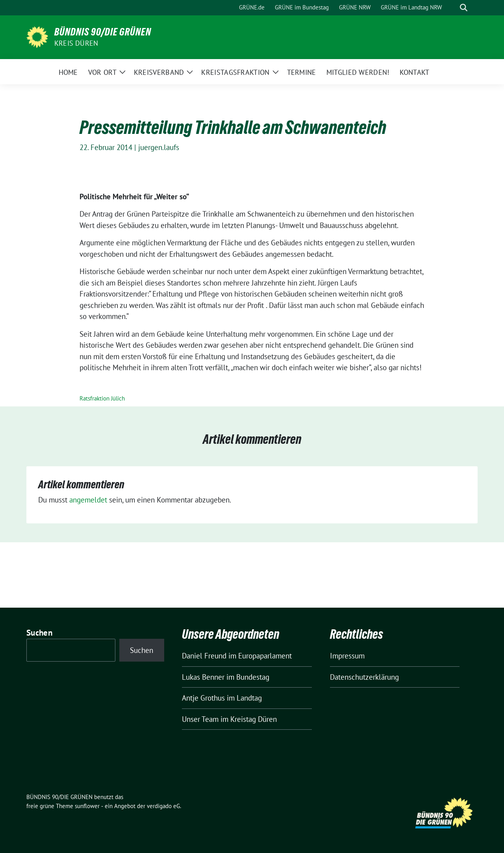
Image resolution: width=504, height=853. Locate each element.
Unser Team (200, 719)
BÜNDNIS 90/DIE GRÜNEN (103, 32)
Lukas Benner (203, 677)
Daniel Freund (204, 656)
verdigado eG (163, 806)
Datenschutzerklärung (364, 677)
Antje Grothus (203, 698)
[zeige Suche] (464, 8)
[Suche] (452, 8)
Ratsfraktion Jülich (102, 398)
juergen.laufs (159, 147)
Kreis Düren (76, 43)
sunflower (87, 806)
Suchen (39, 633)
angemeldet (88, 500)
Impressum (347, 656)
